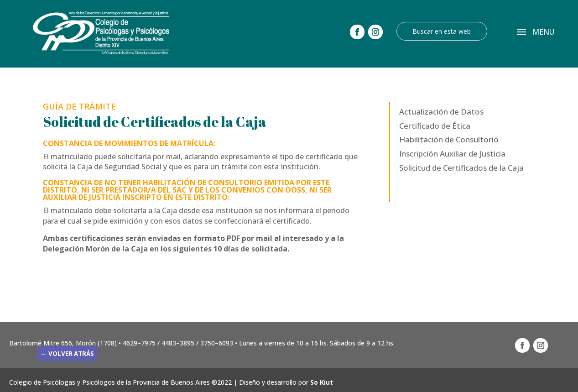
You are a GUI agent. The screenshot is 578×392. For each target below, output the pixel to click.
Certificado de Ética (435, 126)
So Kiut (322, 382)
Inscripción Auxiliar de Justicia (452, 154)
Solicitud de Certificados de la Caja (461, 168)
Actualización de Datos (441, 112)
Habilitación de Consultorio (449, 139)
